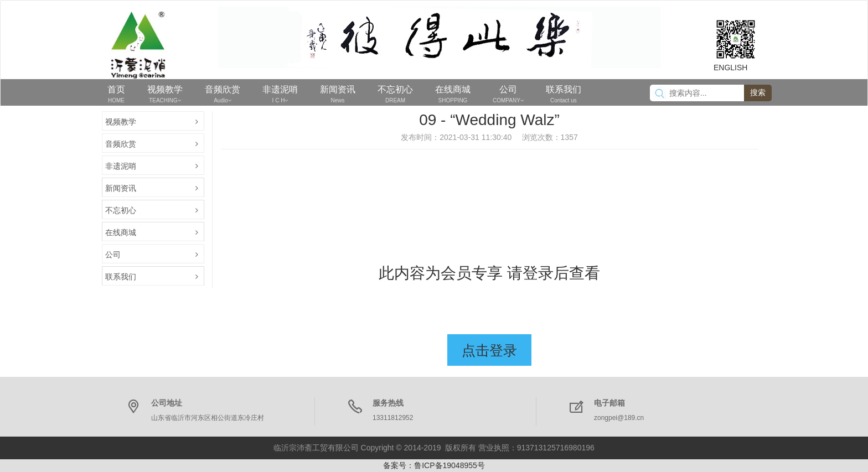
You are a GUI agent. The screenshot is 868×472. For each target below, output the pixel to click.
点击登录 (489, 350)
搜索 (758, 92)
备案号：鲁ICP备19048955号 (434, 465)
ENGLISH (730, 68)
